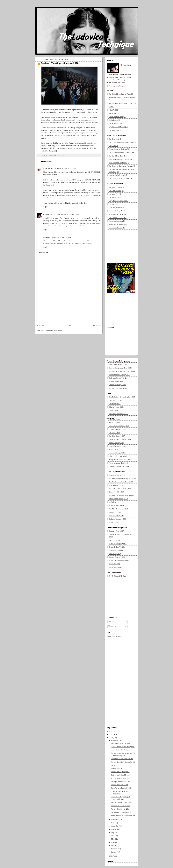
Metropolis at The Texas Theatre (122, 759)
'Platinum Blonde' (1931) (117, 506)
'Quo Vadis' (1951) (115, 400)
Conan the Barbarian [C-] (118, 117)
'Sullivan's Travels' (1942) (118, 378)
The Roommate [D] (116, 123)
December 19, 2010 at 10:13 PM (65, 168)
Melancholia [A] (115, 113)
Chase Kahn (48, 215)
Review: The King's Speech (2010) (123, 762)
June (113, 836)
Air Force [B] (114, 204)
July (113, 833)
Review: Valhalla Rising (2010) (122, 803)
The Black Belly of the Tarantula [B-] (122, 152)
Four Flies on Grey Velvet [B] (119, 163)
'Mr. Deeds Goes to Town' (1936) (120, 489)
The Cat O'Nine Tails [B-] (118, 156)
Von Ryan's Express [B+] (117, 187)
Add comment (43, 253)
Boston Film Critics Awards (120, 806)
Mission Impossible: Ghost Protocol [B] (123, 103)
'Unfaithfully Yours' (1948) (118, 365)
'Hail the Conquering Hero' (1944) (121, 368)
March (114, 846)
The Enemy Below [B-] (117, 228)
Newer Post (41, 325)
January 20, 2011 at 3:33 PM (61, 237)
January (114, 852)
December (115, 741)
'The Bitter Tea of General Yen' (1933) (122, 495)
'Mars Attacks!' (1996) (116, 550)
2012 (111, 731)
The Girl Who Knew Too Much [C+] (121, 179)
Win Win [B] (113, 110)
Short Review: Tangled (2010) (121, 788)
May (113, 839)
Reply (45, 207)
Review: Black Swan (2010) (120, 809)
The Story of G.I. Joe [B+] (118, 218)
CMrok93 (47, 237)
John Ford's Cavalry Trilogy (120, 743)
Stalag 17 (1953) (115, 422)
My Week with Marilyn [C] (118, 127)
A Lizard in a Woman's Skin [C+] (120, 159)
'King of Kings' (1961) (117, 407)
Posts (111, 622)
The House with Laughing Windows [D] (123, 142)
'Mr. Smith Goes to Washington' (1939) (122, 478)
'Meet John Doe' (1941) (117, 475)
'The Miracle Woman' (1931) (119, 509)
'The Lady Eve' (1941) (116, 381)
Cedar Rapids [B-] (115, 120)
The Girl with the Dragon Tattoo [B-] (122, 94)
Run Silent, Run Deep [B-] (118, 224)
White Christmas (117, 769)
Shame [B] (113, 107)
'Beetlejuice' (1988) (115, 567)
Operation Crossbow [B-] (118, 221)
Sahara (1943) (114, 449)
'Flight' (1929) (114, 522)
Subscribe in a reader (114, 636)
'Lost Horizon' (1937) (116, 485)
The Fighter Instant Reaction (121, 782)
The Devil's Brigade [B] (117, 211)
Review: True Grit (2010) (120, 785)
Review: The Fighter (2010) (120, 772)
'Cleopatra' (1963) (115, 404)
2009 (111, 856)
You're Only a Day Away (119, 750)
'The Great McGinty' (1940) (118, 388)
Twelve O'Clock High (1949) (119, 466)
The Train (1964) (115, 433)
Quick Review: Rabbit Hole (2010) (123, 747)
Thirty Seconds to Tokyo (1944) (120, 439)
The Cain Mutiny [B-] (116, 191)
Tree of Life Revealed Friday (121, 812)
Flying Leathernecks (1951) (118, 463)
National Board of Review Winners (123, 815)
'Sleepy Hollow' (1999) (117, 547)
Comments (113, 626)
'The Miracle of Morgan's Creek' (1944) (122, 371)
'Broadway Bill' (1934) (117, 492)
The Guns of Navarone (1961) (119, 426)
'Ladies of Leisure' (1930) (118, 519)
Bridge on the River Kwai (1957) (120, 460)
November (115, 820)
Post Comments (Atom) (54, 330)
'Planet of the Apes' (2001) (118, 544)
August (114, 829)
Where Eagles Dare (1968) (118, 456)
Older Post (97, 325)
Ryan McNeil (48, 168)
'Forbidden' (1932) (115, 502)
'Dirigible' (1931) (115, 512)
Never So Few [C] (115, 194)
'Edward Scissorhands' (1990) (119, 560)
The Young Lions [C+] (117, 197)
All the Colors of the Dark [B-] (119, 149)
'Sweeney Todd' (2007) (117, 531)
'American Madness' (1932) (118, 499)
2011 (111, 734)
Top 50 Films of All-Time (118, 576)
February (115, 849)
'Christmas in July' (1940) (118, 385)
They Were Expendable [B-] (119, 201)
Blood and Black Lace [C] (118, 175)
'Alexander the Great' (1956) (119, 414)
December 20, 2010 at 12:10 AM (68, 215)
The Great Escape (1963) (117, 453)
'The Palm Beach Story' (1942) (119, 375)
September (115, 826)
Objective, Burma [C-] (117, 208)
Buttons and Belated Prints (120, 775)
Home (69, 325)
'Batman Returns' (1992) (117, 557)
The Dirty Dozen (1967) (117, 436)
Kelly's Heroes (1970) (116, 443)
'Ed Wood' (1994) (115, 554)
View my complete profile (118, 86)
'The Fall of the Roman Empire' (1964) (122, 397)
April (113, 842)
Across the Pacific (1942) (118, 446)
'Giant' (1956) (114, 410)
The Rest (114, 765)
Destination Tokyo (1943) (118, 429)
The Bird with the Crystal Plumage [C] (122, 166)
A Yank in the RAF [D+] (117, 214)
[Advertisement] (121, 246)
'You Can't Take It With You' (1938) (121, 482)
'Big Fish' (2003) (115, 540)
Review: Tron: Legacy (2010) (121, 778)
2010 (111, 738)
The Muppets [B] (115, 130)
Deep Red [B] (114, 146)
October (114, 823)
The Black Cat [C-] (115, 139)
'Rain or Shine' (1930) (116, 516)
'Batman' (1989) (114, 564)
